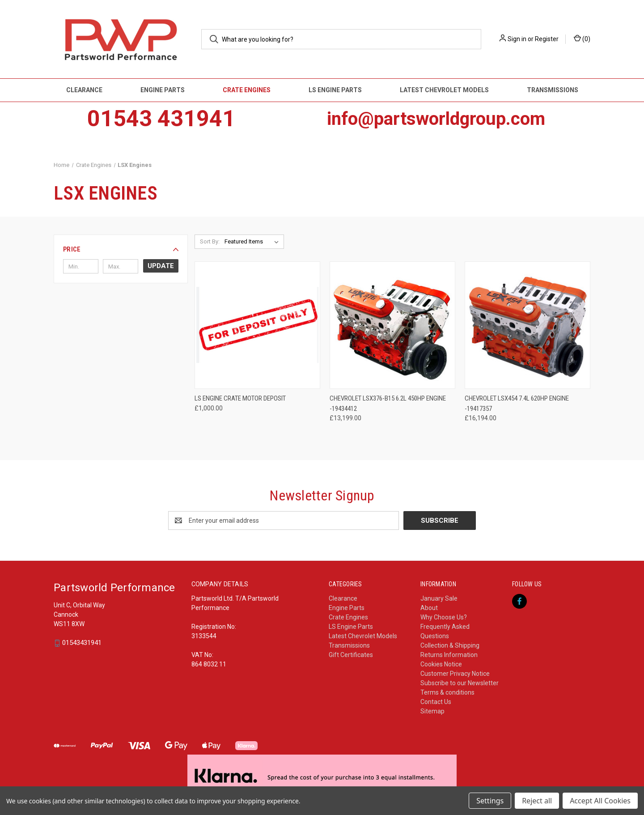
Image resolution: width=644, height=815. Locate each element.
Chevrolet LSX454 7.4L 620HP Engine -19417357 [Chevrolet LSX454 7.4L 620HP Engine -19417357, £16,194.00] (517, 403)
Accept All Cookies (600, 801)
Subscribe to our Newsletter (460, 683)
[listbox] (253, 242)
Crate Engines (247, 90)
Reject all (537, 801)
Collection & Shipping (450, 645)
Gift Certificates (351, 655)
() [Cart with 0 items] (582, 38)
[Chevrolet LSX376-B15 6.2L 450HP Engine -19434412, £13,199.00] (392, 325)
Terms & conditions (447, 692)
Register (547, 39)
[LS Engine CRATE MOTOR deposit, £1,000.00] (257, 325)
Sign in (517, 39)
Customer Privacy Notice (455, 674)
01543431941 (82, 643)
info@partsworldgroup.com (436, 119)
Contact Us (436, 702)
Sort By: (210, 241)
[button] (121, 249)
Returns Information (449, 655)
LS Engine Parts (335, 90)
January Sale (439, 598)
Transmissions (553, 90)
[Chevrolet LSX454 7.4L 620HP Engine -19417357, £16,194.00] (527, 325)
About (429, 608)
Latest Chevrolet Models (444, 90)
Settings (490, 801)
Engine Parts (163, 90)
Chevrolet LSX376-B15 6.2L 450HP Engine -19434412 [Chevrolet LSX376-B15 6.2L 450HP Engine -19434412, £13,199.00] (388, 403)
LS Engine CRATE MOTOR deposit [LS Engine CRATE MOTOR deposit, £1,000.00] (240, 398)
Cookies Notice (441, 664)
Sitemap (432, 711)
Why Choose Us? (444, 617)
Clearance (84, 90)
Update (161, 266)
